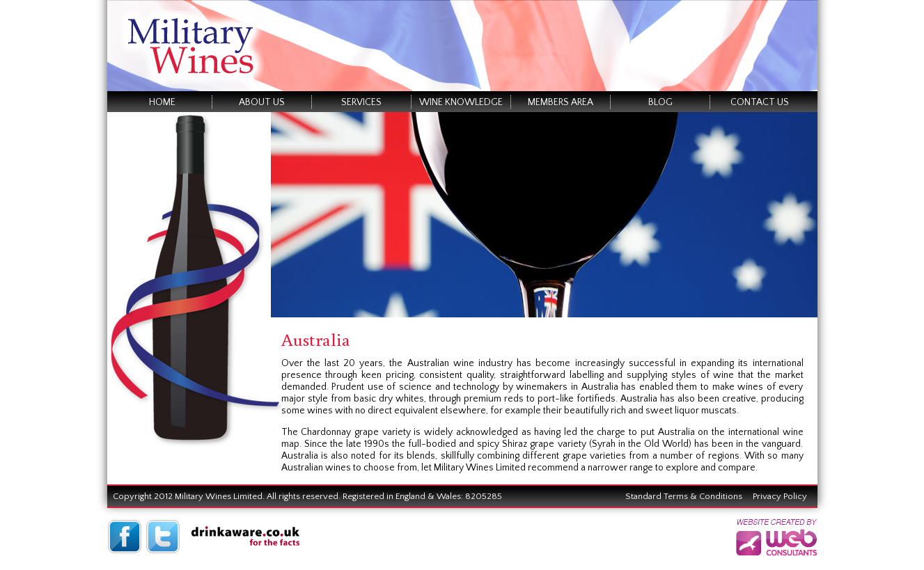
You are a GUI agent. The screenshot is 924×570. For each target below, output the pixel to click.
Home (162, 102)
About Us (262, 102)
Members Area (561, 102)
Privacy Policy (780, 496)
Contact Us (760, 102)
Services (361, 102)
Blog (660, 102)
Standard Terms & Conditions (684, 496)
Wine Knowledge (461, 102)
